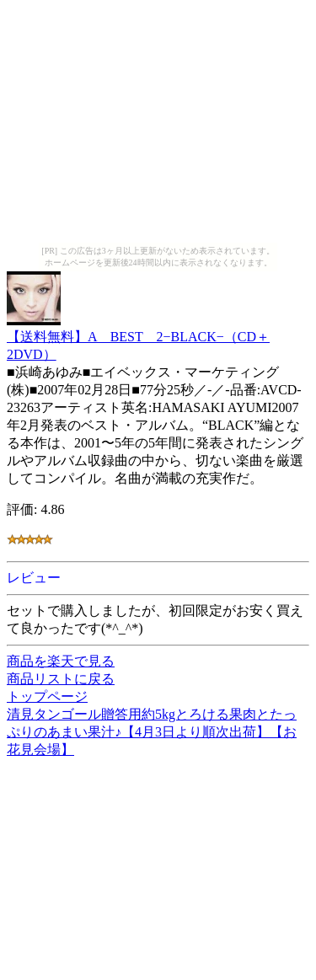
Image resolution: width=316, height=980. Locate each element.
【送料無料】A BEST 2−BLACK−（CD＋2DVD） (138, 337)
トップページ (47, 696)
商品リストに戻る (61, 679)
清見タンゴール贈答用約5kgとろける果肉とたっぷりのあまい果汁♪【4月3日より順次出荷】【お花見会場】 (152, 732)
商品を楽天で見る (61, 661)
